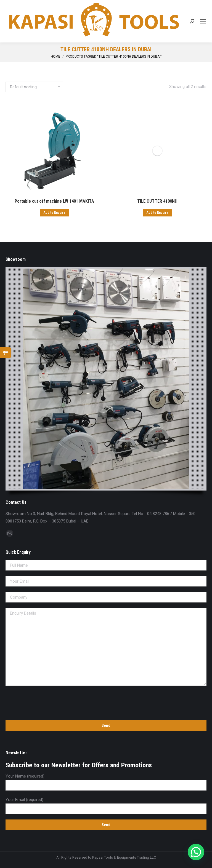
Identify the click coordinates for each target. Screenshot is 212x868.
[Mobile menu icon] (203, 21)
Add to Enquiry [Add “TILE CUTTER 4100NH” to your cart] (157, 213)
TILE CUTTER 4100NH (157, 201)
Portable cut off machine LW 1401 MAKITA (54, 201)
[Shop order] (34, 87)
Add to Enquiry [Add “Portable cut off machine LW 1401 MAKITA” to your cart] (54, 213)
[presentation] (47, 702)
